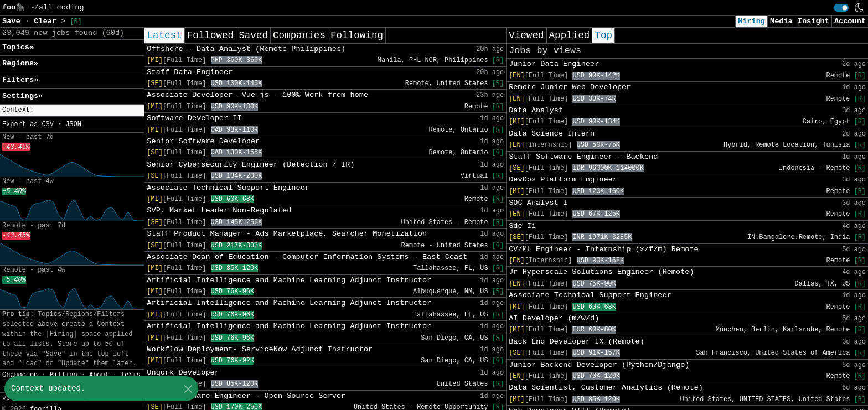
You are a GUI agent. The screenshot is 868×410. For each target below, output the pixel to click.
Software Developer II (194, 118)
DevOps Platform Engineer (563, 180)
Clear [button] (47, 21)
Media (781, 21)
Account (850, 21)
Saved (253, 35)
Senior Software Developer (203, 141)
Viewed (526, 35)
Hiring (751, 21)
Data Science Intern (552, 134)
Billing (64, 375)
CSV (47, 124)
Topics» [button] (18, 47)
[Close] (188, 389)
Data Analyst (536, 110)
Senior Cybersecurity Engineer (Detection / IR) (250, 165)
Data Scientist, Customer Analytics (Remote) (606, 388)
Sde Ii (522, 226)
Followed (210, 35)
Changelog (20, 375)
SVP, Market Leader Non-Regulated (219, 211)
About (99, 375)
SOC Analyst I (538, 203)
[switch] (841, 8)
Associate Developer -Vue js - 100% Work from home (257, 95)
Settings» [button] (22, 96)
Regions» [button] (20, 63)
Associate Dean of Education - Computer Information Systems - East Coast (307, 257)
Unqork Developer (183, 373)
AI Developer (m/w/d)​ (554, 318)
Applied (570, 35)
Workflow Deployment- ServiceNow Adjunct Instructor (260, 349)
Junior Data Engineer (554, 64)
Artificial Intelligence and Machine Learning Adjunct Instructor (289, 280)
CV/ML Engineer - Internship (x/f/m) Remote (604, 249)
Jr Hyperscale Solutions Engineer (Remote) (601, 272)
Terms (131, 375)
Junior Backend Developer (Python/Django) (599, 365)
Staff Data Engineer (190, 72)
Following (357, 35)
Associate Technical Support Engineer (228, 188)
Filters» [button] (20, 80)
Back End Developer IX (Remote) (577, 342)
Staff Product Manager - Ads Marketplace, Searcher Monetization (287, 234)
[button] (72, 110)
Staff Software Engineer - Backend (583, 157)
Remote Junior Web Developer (570, 87)
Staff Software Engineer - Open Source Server (246, 396)
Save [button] (14, 21)
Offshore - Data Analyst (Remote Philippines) (246, 49)
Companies (299, 35)
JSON (73, 124)
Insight (813, 21)
